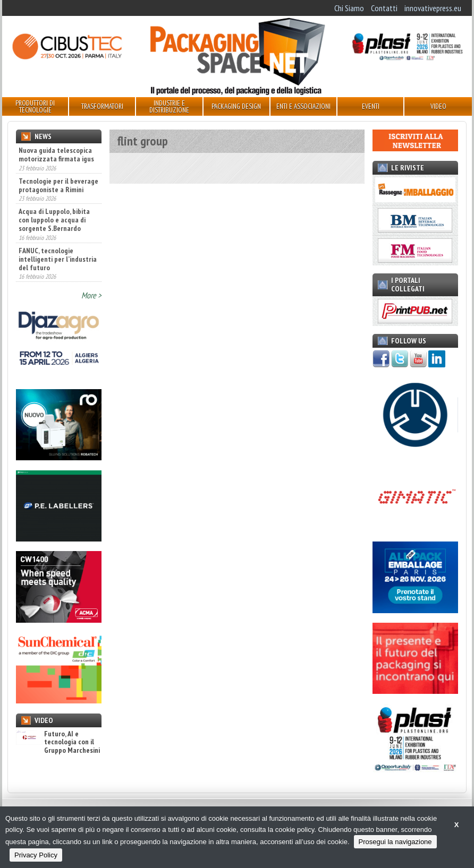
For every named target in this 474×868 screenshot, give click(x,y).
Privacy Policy (36, 855)
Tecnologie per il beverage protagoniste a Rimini (58, 185)
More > (91, 295)
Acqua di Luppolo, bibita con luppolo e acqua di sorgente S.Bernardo (54, 220)
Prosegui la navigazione (395, 842)
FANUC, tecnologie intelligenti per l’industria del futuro (58, 259)
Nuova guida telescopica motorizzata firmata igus (56, 154)
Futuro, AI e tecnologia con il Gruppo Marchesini (58, 742)
